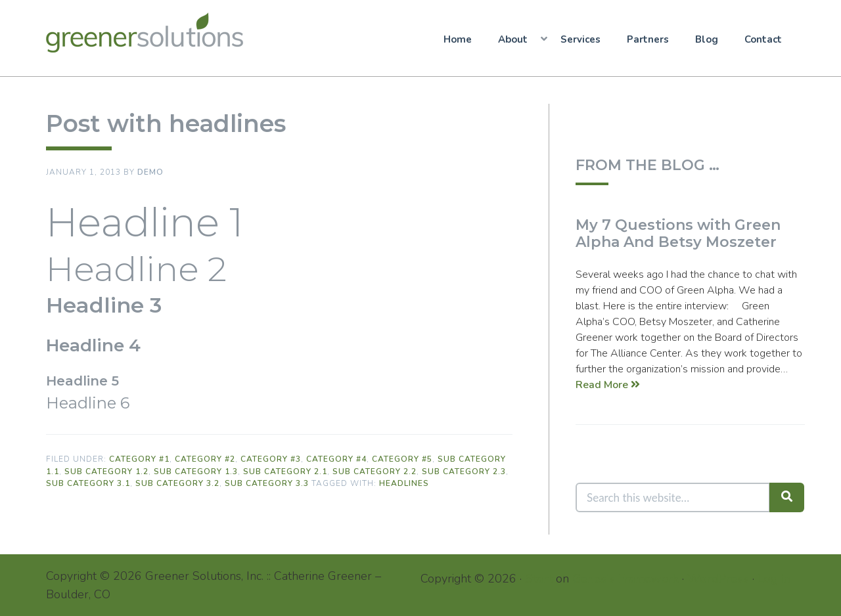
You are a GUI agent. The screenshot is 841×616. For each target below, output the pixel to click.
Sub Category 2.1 (285, 472)
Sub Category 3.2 (177, 483)
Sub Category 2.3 (464, 472)
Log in (774, 577)
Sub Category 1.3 (196, 472)
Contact (763, 39)
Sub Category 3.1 (88, 483)
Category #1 (139, 459)
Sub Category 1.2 (106, 472)
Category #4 (336, 459)
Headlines (404, 483)
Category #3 (271, 459)
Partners (648, 39)
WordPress (718, 577)
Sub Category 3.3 (267, 483)
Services (580, 39)
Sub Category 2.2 (375, 472)
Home (458, 39)
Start (539, 577)
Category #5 (402, 459)
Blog (707, 39)
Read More (608, 385)
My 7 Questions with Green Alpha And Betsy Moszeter (678, 233)
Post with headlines (166, 123)
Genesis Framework (625, 577)
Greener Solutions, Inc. (149, 33)
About (513, 39)
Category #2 (205, 459)
